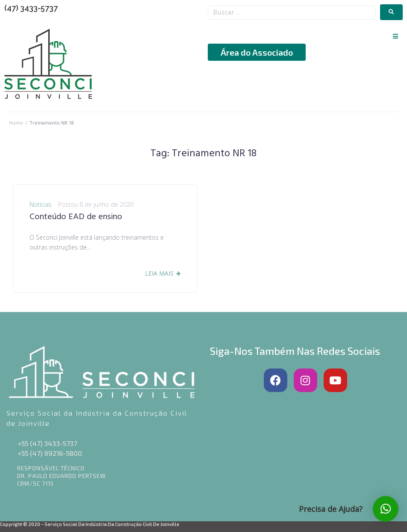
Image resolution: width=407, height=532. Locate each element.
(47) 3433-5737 (31, 8)
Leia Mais (159, 273)
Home (16, 123)
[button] (395, 36)
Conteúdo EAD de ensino (76, 217)
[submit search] (391, 12)
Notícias (41, 204)
